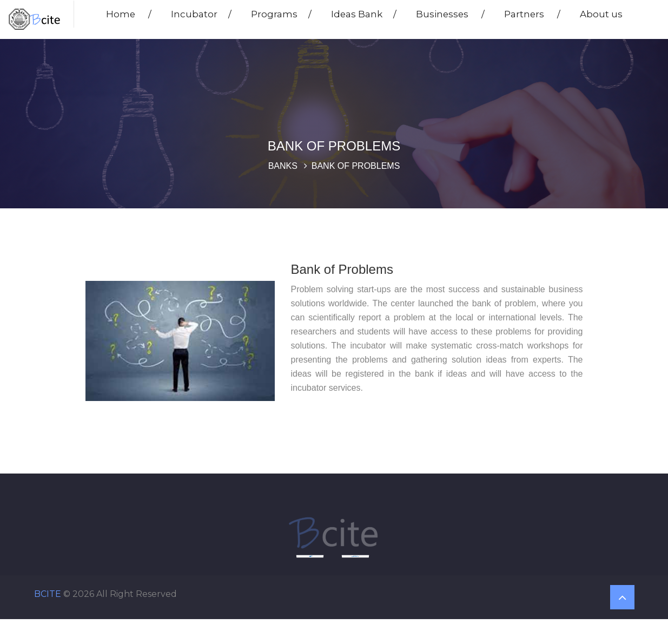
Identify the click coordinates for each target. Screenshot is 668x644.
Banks (283, 166)
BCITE (48, 594)
